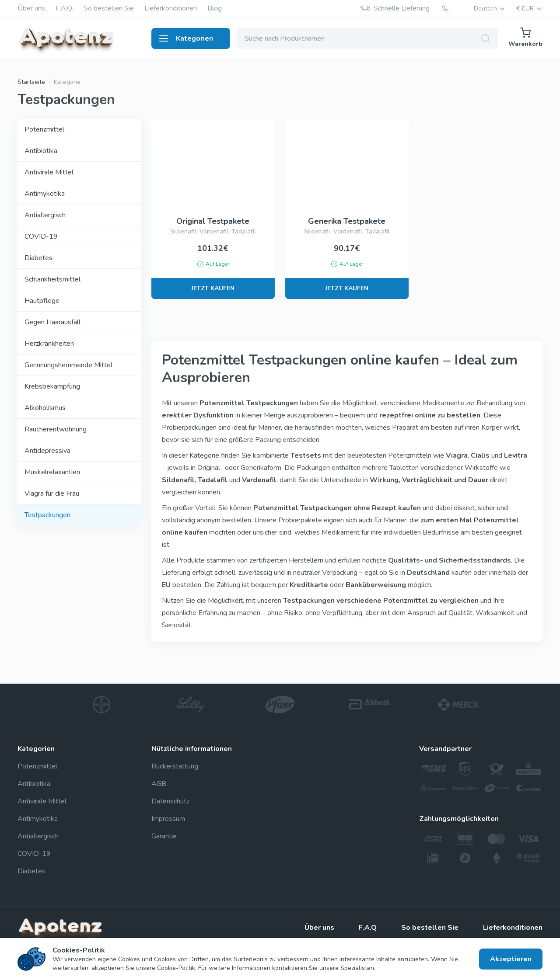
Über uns (31, 9)
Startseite (31, 82)
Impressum (168, 819)
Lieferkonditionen (171, 9)
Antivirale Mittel (49, 172)
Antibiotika (41, 151)
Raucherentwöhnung (56, 429)
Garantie (164, 836)
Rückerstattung (175, 766)
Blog (215, 9)
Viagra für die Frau (52, 493)
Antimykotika (45, 194)
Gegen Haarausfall (52, 322)
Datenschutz (170, 801)
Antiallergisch (45, 215)
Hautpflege (42, 301)
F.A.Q (368, 928)
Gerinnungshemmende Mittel (68, 365)
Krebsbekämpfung (52, 386)
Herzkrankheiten (49, 344)
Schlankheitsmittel (52, 279)
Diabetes (38, 258)
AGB (159, 784)
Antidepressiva (47, 451)
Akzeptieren (511, 959)
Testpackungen (47, 515)
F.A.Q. (64, 9)
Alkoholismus (45, 408)
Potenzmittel (44, 129)
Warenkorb (525, 38)
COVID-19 (41, 236)
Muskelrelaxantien (52, 472)
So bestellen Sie (109, 9)
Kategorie (67, 82)
